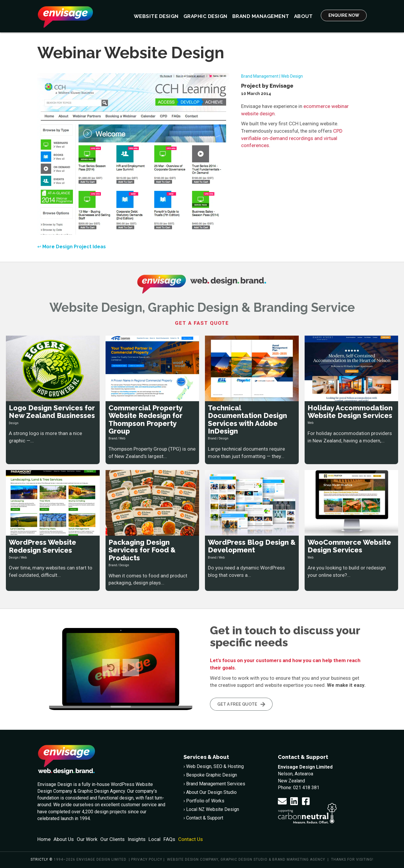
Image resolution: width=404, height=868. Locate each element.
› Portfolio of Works (204, 801)
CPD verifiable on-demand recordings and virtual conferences (292, 138)
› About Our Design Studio (210, 792)
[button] (282, 801)
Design (14, 423)
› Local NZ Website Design (211, 809)
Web (122, 438)
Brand (113, 438)
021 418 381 (306, 787)
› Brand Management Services (214, 783)
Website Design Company (193, 859)
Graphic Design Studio (244, 859)
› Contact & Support (203, 818)
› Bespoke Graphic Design (210, 775)
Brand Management (260, 76)
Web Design (292, 76)
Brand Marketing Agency (299, 859)
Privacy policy (147, 859)
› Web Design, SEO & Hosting (214, 766)
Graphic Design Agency (101, 791)
